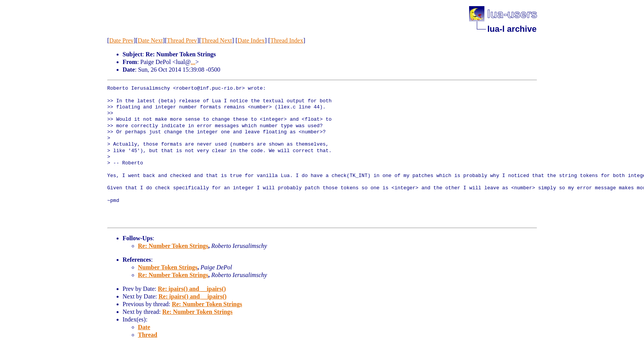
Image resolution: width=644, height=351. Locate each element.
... (193, 62)
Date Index (251, 40)
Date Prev (122, 40)
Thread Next (216, 40)
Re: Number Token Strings (173, 246)
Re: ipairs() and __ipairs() (192, 289)
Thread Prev (182, 40)
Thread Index (287, 40)
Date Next (150, 40)
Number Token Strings (168, 267)
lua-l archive (512, 29)
